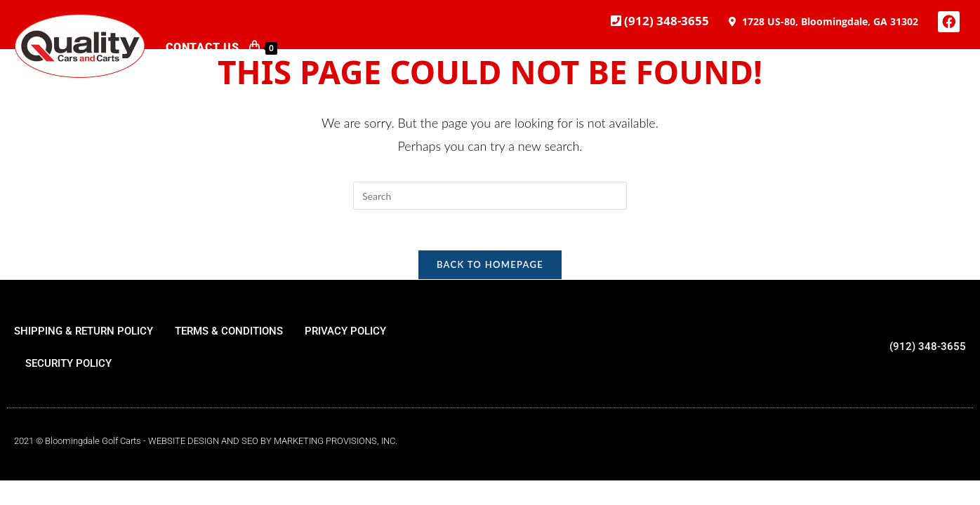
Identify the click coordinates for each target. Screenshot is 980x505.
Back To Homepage (490, 267)
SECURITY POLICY (68, 365)
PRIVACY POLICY (345, 333)
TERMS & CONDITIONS (229, 333)
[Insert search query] (490, 196)
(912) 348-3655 (665, 21)
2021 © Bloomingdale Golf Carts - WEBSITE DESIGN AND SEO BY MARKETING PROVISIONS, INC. (206, 443)
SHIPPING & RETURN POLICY (84, 333)
